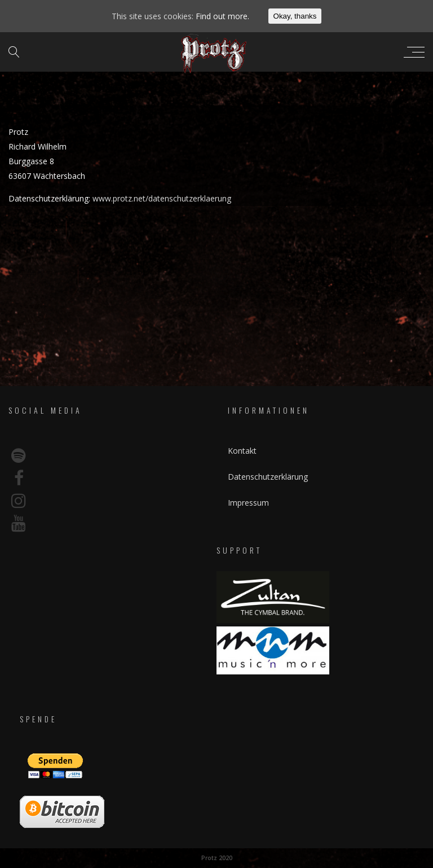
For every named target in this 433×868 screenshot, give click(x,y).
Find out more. (222, 16)
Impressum (248, 503)
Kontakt (242, 451)
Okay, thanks (295, 16)
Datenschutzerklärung (268, 477)
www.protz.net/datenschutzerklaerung (162, 198)
